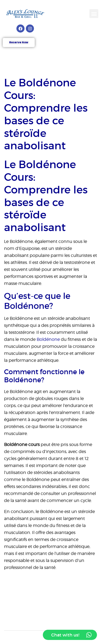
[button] (94, 14)
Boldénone (48, 339)
